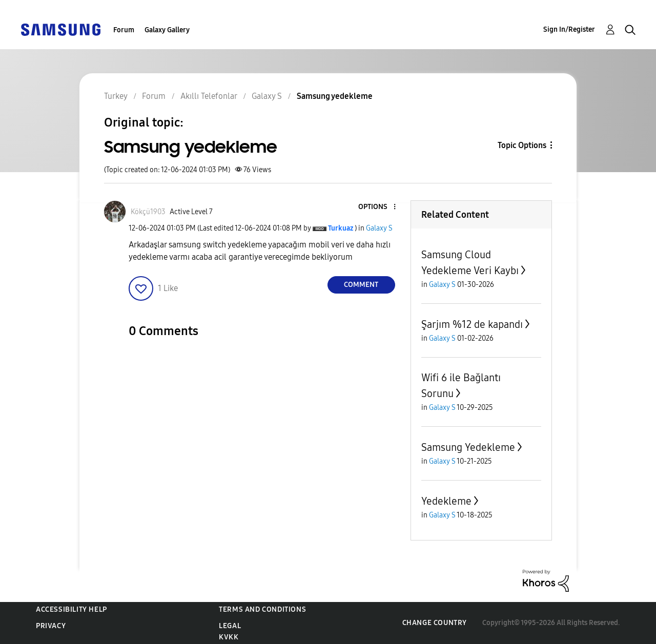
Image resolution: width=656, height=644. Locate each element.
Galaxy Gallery (167, 30)
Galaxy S (379, 228)
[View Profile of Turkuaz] (341, 228)
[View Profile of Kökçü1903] (148, 212)
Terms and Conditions (262, 609)
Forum (124, 30)
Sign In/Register (569, 29)
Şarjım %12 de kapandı (472, 324)
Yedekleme (446, 501)
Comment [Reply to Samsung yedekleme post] (361, 285)
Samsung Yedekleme (468, 447)
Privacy (51, 626)
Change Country (435, 623)
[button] (377, 207)
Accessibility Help (71, 609)
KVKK (229, 637)
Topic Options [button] (522, 145)
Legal (230, 626)
